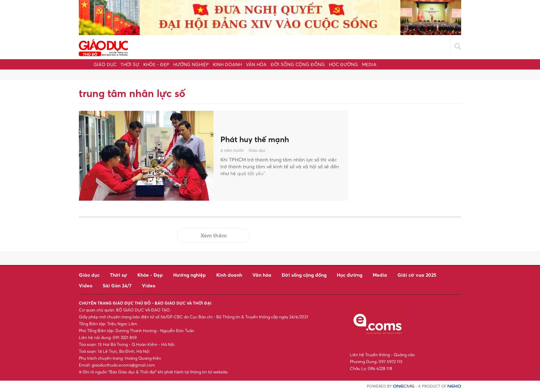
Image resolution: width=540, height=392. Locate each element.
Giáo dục (105, 64)
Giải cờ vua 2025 (417, 275)
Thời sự (130, 64)
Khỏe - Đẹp (156, 64)
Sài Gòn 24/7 (117, 285)
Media (369, 64)
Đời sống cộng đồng (298, 64)
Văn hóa (256, 64)
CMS (404, 386)
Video (86, 285)
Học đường (343, 64)
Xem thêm (214, 235)
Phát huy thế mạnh (257, 139)
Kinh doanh (227, 64)
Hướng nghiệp (191, 64)
